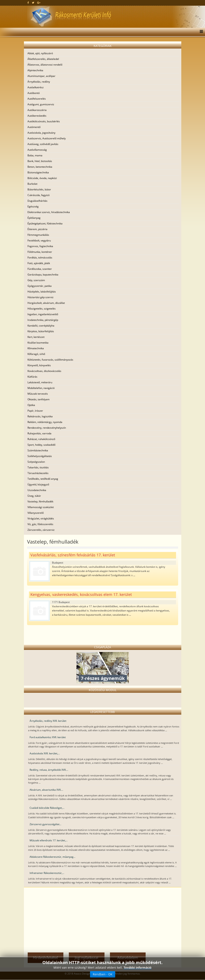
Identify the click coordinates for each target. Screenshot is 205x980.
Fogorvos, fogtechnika (40, 246)
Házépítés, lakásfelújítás (42, 292)
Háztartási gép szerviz (40, 297)
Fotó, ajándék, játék (39, 263)
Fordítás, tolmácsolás (40, 258)
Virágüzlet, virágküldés (41, 518)
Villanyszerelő (36, 513)
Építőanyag (34, 218)
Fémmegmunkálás (38, 235)
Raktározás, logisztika (40, 416)
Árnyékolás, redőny (39, 82)
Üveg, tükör (34, 496)
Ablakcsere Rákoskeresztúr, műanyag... (52, 857)
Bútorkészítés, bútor (39, 189)
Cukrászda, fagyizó (39, 195)
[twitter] (33, 3)
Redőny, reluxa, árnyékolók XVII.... (49, 770)
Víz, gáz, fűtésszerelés (40, 524)
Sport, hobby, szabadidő (41, 445)
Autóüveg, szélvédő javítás (43, 144)
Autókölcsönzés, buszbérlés (44, 121)
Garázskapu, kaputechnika (43, 275)
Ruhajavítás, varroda (39, 433)
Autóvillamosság (37, 150)
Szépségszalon (36, 462)
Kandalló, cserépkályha (41, 326)
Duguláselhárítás (37, 201)
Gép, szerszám (36, 280)
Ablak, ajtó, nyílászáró (40, 53)
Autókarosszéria (37, 110)
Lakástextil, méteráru (40, 382)
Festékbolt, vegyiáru (39, 240)
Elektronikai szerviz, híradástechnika (49, 212)
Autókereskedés (37, 116)
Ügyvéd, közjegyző (38, 484)
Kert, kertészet (36, 337)
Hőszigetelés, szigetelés (42, 309)
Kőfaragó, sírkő (36, 354)
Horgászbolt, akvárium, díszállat (46, 303)
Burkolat (32, 184)
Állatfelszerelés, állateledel (43, 59)
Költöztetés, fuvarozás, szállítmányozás (50, 360)
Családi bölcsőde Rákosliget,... (47, 808)
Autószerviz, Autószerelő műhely (47, 138)
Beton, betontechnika (40, 167)
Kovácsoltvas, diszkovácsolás (44, 371)
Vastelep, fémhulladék (40, 501)
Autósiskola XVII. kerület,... (45, 753)
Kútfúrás (32, 377)
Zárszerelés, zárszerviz (41, 530)
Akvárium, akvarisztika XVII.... (46, 790)
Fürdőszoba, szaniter (40, 269)
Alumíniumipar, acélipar (41, 76)
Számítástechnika (38, 450)
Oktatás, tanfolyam (39, 399)
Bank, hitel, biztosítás (40, 161)
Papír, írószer (35, 411)
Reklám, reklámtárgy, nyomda (45, 422)
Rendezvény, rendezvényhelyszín (47, 428)
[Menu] (200, 32)
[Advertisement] (103, 919)
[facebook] (28, 3)
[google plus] (39, 3)
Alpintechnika (35, 70)
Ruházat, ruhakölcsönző (41, 439)
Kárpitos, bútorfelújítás (41, 331)
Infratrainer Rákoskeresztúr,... (47, 873)
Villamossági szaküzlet (41, 507)
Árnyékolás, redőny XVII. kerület (48, 721)
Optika (31, 405)
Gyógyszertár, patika (40, 286)
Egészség (33, 206)
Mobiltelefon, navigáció (41, 388)
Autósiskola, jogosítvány (41, 133)
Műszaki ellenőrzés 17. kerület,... (49, 840)
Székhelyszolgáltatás (40, 456)
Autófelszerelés (37, 99)
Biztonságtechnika (38, 172)
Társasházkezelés (38, 473)
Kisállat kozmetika (38, 343)
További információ (138, 967)
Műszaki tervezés (38, 394)
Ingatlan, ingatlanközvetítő (43, 314)
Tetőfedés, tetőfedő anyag (43, 479)
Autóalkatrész (36, 87)
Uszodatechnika (37, 490)
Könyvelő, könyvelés (39, 365)
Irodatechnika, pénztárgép (43, 320)
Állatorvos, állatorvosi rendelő (45, 65)
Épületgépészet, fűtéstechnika (45, 223)
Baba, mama (35, 155)
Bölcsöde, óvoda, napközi (42, 178)
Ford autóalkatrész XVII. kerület (48, 737)
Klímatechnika (36, 348)
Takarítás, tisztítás (38, 467)
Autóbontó (34, 93)
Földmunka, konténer (40, 252)
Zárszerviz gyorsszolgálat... (45, 824)
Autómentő (34, 127)
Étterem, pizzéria (37, 229)
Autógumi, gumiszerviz (41, 104)
